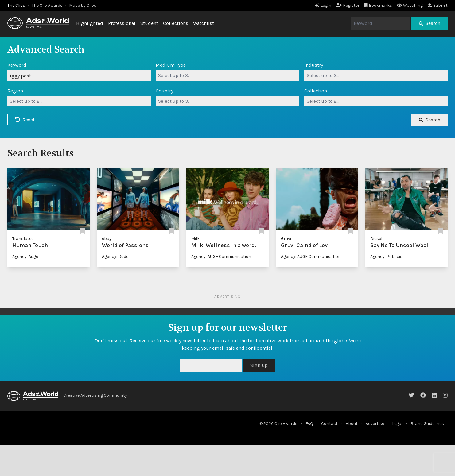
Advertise (375, 424)
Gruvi (286, 239)
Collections (176, 23)
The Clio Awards (47, 5)
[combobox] (227, 75)
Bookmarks (378, 5)
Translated (23, 239)
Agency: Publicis (386, 256)
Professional (122, 23)
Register (348, 5)
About (352, 424)
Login (323, 5)
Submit (438, 5)
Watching (410, 5)
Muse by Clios (83, 5)
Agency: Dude (115, 256)
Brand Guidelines (427, 424)
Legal (397, 424)
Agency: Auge (25, 256)
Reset (25, 120)
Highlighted (90, 23)
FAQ (309, 424)
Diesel (376, 239)
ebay (107, 239)
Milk (195, 239)
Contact (329, 424)
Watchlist (204, 23)
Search (430, 23)
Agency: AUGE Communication (221, 256)
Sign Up (259, 365)
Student (149, 23)
